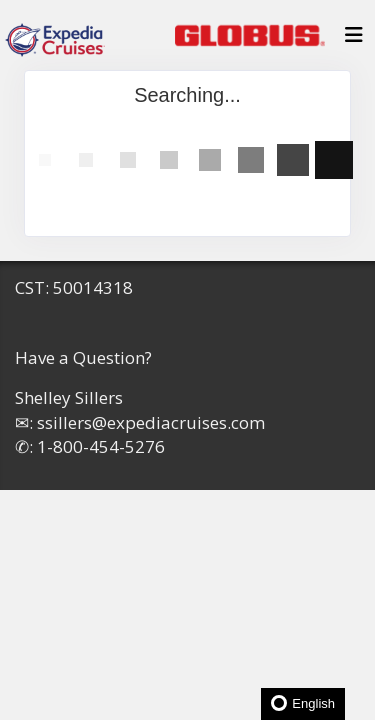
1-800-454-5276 (101, 446)
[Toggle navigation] (354, 40)
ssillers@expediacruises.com (151, 422)
